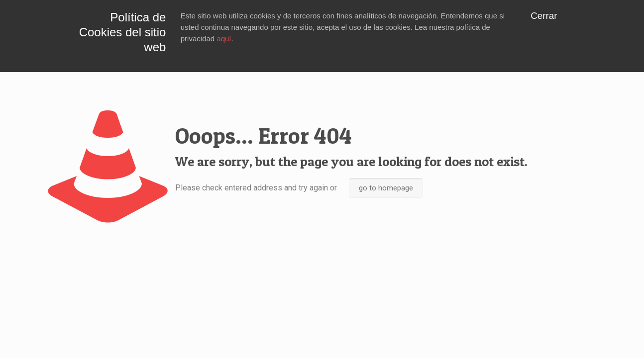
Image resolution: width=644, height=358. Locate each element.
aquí (224, 39)
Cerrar (544, 16)
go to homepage (386, 188)
